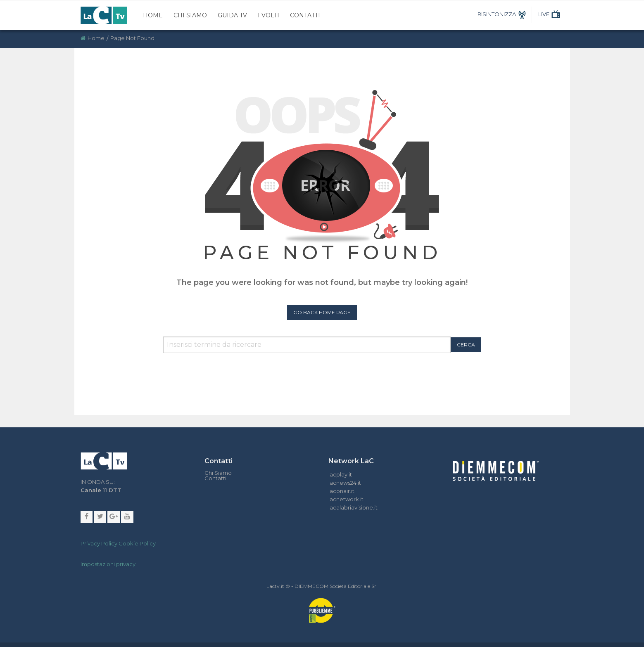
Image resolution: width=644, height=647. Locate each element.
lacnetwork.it (346, 499)
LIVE (550, 14)
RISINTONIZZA (503, 14)
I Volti (269, 15)
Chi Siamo (190, 15)
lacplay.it (340, 474)
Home (153, 15)
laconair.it (341, 491)
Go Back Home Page (322, 312)
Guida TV (232, 15)
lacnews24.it (345, 483)
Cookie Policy (137, 544)
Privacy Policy (99, 544)
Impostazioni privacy (108, 564)
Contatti (305, 15)
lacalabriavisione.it (353, 507)
